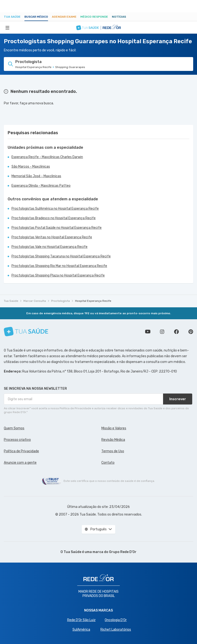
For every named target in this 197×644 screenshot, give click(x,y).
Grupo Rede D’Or (123, 552)
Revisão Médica (113, 440)
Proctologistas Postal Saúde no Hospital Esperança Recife (57, 228)
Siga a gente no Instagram (162, 332)
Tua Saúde (12, 17)
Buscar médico (36, 17)
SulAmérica (81, 630)
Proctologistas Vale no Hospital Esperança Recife (49, 247)
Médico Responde (94, 17)
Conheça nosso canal (148, 332)
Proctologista (60, 301)
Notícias (119, 17)
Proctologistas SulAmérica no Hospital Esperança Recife (55, 209)
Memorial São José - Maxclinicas (36, 176)
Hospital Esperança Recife (93, 301)
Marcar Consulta (35, 301)
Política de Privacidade (21, 451)
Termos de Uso (113, 451)
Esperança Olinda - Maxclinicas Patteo (41, 186)
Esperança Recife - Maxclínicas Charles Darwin (47, 157)
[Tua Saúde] (26, 332)
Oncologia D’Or (116, 620)
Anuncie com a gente (20, 463)
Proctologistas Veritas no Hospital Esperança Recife (52, 237)
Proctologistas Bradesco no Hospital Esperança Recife (54, 218)
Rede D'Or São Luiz (81, 620)
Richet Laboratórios (116, 630)
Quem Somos (14, 428)
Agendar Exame (64, 17)
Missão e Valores (114, 428)
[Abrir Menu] (7, 27)
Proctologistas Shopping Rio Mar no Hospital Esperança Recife (59, 266)
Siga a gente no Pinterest (191, 332)
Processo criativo (17, 440)
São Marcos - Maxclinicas (31, 167)
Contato (108, 463)
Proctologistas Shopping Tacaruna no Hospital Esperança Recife (61, 256)
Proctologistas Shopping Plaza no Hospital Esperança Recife (58, 275)
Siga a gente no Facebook (176, 332)
